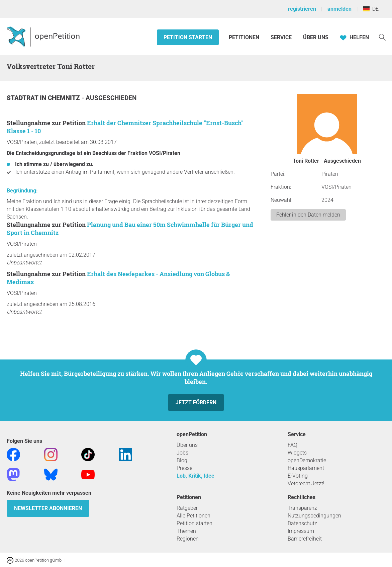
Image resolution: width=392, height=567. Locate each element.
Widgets (297, 453)
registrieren (302, 9)
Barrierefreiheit (305, 539)
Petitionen (245, 37)
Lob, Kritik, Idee (195, 476)
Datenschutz (302, 523)
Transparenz (302, 508)
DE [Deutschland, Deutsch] (371, 9)
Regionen (188, 539)
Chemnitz (65, 98)
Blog (182, 460)
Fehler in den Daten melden (308, 215)
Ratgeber (187, 508)
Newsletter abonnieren (48, 508)
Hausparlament (306, 468)
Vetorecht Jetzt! (306, 483)
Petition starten (188, 37)
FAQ (292, 445)
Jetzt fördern (196, 402)
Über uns (187, 445)
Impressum (301, 531)
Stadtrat (23, 98)
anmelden (339, 9)
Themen (186, 531)
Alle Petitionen (193, 516)
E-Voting (298, 476)
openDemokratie (307, 460)
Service (281, 37)
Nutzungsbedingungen (314, 516)
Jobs (182, 453)
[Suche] (382, 37)
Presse (184, 468)
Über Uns (316, 37)
